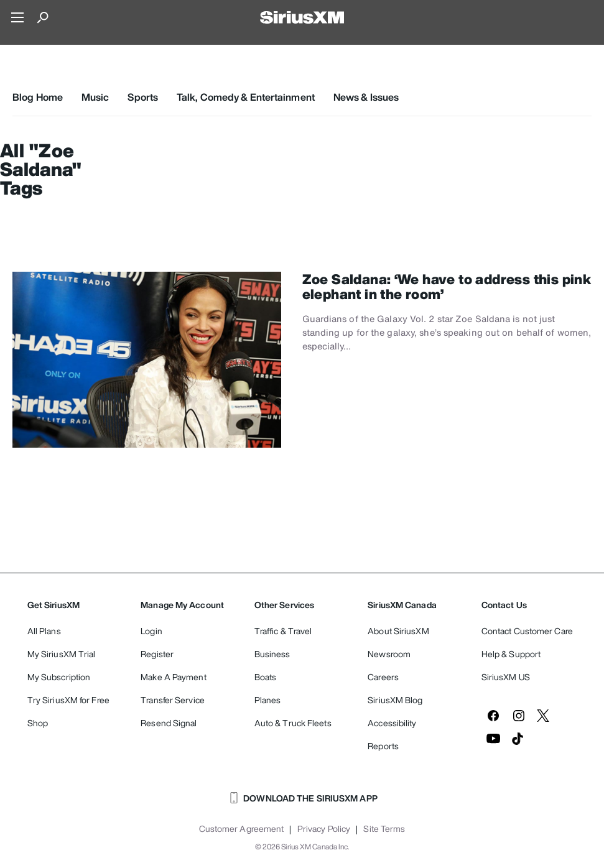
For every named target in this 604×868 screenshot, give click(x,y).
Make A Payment (173, 677)
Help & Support (511, 654)
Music (95, 97)
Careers (383, 677)
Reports (383, 746)
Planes (268, 700)
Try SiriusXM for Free (68, 700)
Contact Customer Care (527, 631)
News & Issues (366, 97)
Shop (38, 723)
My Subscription (59, 677)
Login (151, 631)
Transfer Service (173, 700)
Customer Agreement (242, 829)
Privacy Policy (324, 829)
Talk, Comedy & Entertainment (246, 97)
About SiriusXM (398, 631)
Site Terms (384, 829)
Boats (266, 677)
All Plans (44, 631)
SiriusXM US (506, 677)
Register (157, 654)
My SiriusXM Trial (62, 654)
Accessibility (392, 723)
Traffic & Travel (283, 631)
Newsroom (389, 654)
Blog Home (38, 97)
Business (272, 654)
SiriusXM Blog (395, 700)
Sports (143, 97)
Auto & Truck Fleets (293, 723)
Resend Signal (169, 723)
